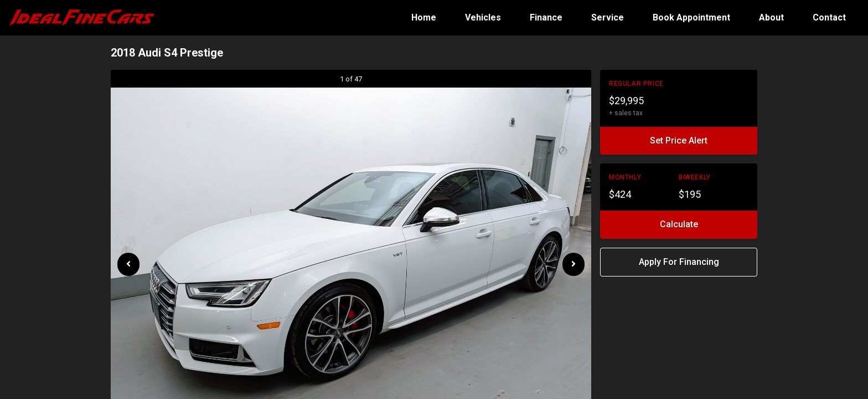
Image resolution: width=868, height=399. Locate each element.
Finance (547, 17)
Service (609, 17)
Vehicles (484, 17)
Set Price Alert (679, 140)
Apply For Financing (679, 262)
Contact (829, 17)
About (773, 17)
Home (425, 17)
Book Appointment (693, 17)
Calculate (679, 224)
